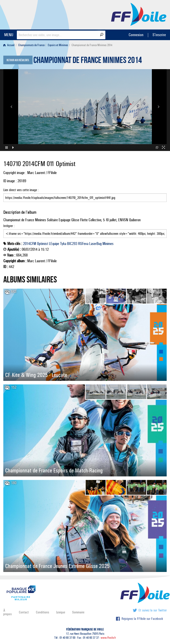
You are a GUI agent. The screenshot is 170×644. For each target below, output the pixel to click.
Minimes (108, 244)
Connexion (136, 35)
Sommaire (78, 612)
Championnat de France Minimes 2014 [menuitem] (92, 45)
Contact (24, 612)
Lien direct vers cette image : (85, 195)
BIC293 (72, 244)
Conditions (42, 612)
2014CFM (30, 244)
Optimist (42, 244)
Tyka (63, 244)
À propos (8, 612)
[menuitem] (10, 45)
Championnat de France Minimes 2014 (88, 61)
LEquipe (54, 244)
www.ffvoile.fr (108, 638)
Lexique (61, 612)
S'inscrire (159, 35)
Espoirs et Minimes (58, 45)
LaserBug (95, 244)
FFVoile (139, 14)
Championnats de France (31, 45)
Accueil (9, 45)
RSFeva (83, 244)
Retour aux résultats (18, 60)
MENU (9, 35)
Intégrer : (85, 231)
